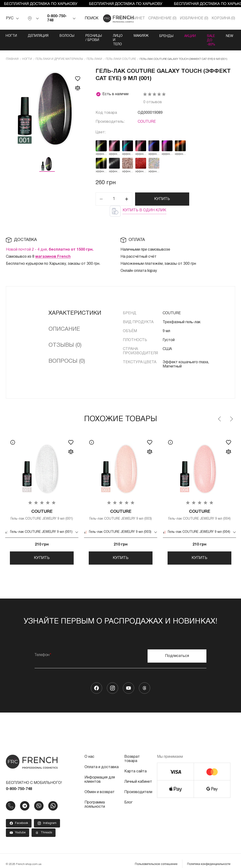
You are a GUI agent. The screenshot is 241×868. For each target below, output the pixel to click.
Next (231, 410)
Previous (220, 410)
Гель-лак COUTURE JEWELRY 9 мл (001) (42, 507)
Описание (64, 321)
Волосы (69, 36)
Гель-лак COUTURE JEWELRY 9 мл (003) (121, 507)
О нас (89, 750)
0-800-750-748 (57, 18)
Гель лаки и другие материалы (59, 50)
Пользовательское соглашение (156, 857)
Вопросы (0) (67, 353)
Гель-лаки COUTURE (121, 50)
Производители (138, 785)
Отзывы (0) (65, 337)
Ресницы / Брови (103, 36)
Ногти (11, 36)
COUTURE (147, 113)
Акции (223, 36)
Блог (128, 796)
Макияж (173, 36)
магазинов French (53, 248)
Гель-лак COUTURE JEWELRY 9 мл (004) (199, 507)
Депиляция (39, 36)
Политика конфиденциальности (209, 857)
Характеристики (75, 305)
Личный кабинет (138, 775)
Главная (12, 50)
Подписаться (177, 649)
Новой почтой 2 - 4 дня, (50, 241)
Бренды (199, 36)
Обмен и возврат (100, 785)
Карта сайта (135, 765)
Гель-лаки (94, 50)
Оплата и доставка (102, 760)
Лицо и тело (142, 36)
